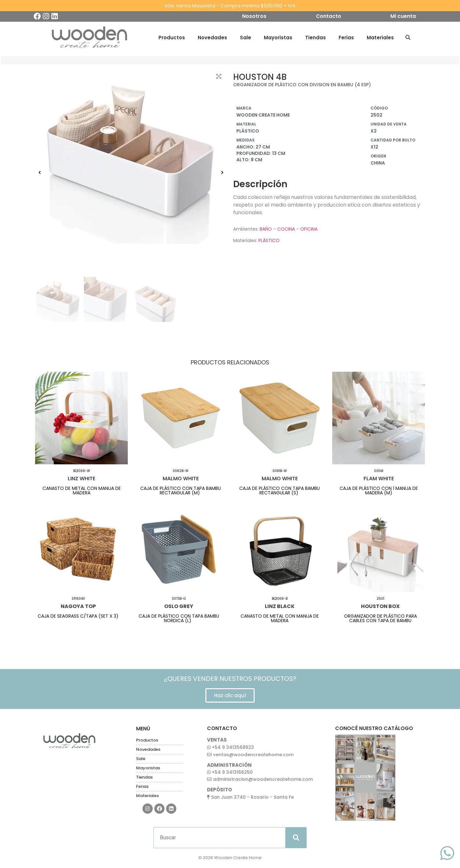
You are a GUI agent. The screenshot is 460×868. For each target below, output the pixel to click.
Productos (172, 38)
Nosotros (253, 17)
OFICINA (309, 230)
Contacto (328, 17)
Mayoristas (278, 38)
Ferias (346, 38)
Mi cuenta (404, 17)
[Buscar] (219, 839)
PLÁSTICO (269, 241)
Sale (245, 38)
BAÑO (266, 230)
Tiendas (315, 38)
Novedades (212, 38)
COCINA (286, 230)
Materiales (380, 38)
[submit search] (296, 839)
